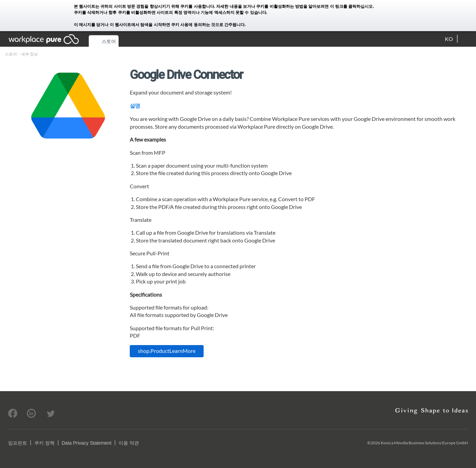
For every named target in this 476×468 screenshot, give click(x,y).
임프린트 (18, 443)
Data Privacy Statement (87, 443)
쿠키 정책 (44, 443)
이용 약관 (129, 443)
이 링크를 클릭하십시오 (351, 6)
